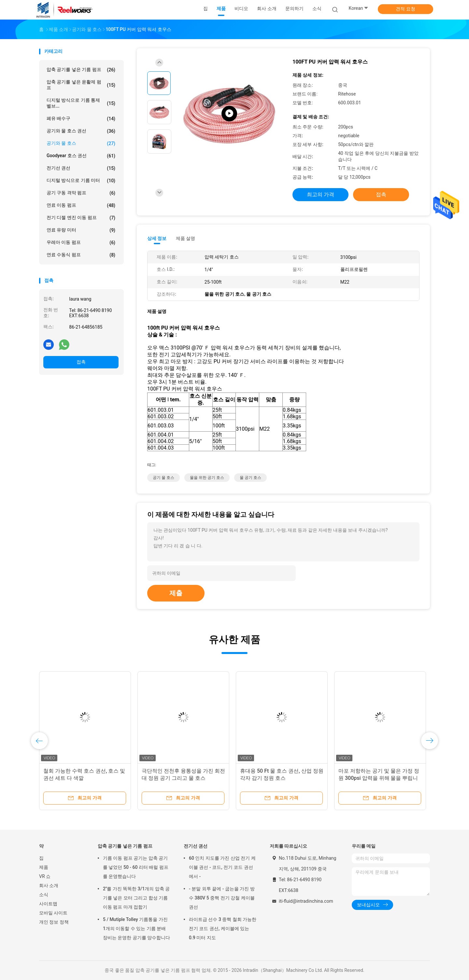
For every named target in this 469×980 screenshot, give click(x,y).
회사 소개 (49, 885)
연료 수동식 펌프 (81, 255)
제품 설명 (185, 238)
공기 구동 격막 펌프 (81, 193)
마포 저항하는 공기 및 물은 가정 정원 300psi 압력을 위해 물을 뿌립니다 (379, 778)
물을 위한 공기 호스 (207, 478)
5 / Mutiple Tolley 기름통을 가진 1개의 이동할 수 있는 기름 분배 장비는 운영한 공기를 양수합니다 (136, 928)
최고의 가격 (320, 194)
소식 (44, 895)
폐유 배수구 (81, 119)
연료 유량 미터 (81, 230)
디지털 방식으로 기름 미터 (81, 181)
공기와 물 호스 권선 (81, 131)
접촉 (81, 362)
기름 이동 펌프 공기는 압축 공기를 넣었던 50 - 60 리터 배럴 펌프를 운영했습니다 (136, 867)
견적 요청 (405, 9)
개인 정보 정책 (54, 922)
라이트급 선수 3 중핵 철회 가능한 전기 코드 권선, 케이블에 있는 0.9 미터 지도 (223, 928)
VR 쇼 (45, 876)
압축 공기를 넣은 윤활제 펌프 (81, 85)
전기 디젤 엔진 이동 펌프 (81, 218)
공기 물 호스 (163, 478)
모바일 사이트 (53, 913)
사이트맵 (48, 904)
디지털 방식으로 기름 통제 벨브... (81, 103)
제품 (44, 867)
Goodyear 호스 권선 (81, 156)
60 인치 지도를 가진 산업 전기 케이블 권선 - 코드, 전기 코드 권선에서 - (222, 867)
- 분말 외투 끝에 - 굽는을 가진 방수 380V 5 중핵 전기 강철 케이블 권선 (222, 898)
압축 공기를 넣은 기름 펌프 (81, 70)
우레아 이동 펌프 (81, 243)
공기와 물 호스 (81, 143)
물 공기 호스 (250, 478)
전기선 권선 (81, 168)
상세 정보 (157, 238)
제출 (176, 593)
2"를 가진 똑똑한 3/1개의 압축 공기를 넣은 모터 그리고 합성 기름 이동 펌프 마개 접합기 (136, 898)
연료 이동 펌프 (81, 205)
